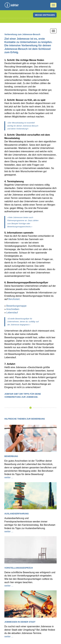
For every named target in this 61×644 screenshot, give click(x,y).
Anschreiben (13, 309)
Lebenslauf (12, 313)
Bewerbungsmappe (16, 306)
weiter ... (9, 477)
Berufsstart (14, 299)
